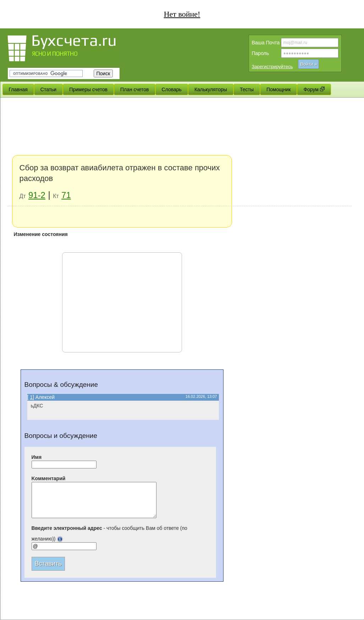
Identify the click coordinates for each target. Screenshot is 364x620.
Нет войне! (182, 14)
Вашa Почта (266, 43)
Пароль (261, 53)
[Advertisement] (179, 153)
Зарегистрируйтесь (272, 67)
